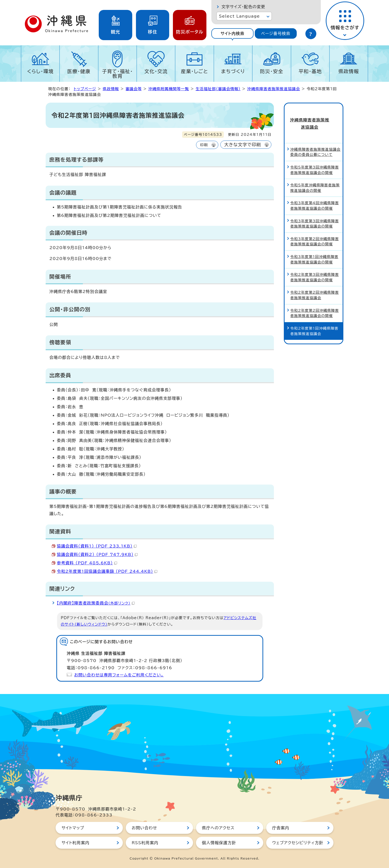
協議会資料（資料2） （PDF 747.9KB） (97, 554)
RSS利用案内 (145, 843)
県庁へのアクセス (218, 828)
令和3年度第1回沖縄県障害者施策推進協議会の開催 (314, 250)
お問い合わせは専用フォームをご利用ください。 (119, 675)
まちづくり (233, 71)
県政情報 (349, 71)
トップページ (85, 89)
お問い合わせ (144, 828)
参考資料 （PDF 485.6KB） (87, 563)
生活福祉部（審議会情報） (218, 89)
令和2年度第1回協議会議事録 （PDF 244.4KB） (107, 571)
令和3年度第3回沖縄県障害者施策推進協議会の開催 (315, 214)
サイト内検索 (232, 33)
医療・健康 (79, 71)
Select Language (239, 16)
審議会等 (134, 89)
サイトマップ (73, 828)
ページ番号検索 (276, 33)
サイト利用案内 (76, 843)
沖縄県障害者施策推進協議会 (274, 89)
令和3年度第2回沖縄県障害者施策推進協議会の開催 (315, 232)
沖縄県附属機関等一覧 (169, 89)
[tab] (232, 33)
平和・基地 (310, 71)
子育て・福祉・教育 (117, 74)
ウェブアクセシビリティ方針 (298, 843)
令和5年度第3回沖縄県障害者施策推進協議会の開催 (315, 160)
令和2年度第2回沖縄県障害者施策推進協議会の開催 (315, 304)
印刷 (204, 145)
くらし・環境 (40, 71)
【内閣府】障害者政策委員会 (96, 603)
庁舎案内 (281, 828)
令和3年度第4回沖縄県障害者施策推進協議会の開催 (315, 196)
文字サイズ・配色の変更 (243, 7)
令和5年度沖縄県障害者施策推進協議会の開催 (315, 179)
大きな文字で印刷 (243, 145)
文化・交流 (156, 71)
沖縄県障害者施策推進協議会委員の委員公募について (315, 143)
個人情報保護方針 (219, 843)
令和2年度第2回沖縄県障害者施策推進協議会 (315, 286)
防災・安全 (272, 71)
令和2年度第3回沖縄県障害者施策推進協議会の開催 (315, 268)
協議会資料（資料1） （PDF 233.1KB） (97, 546)
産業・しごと (194, 71)
